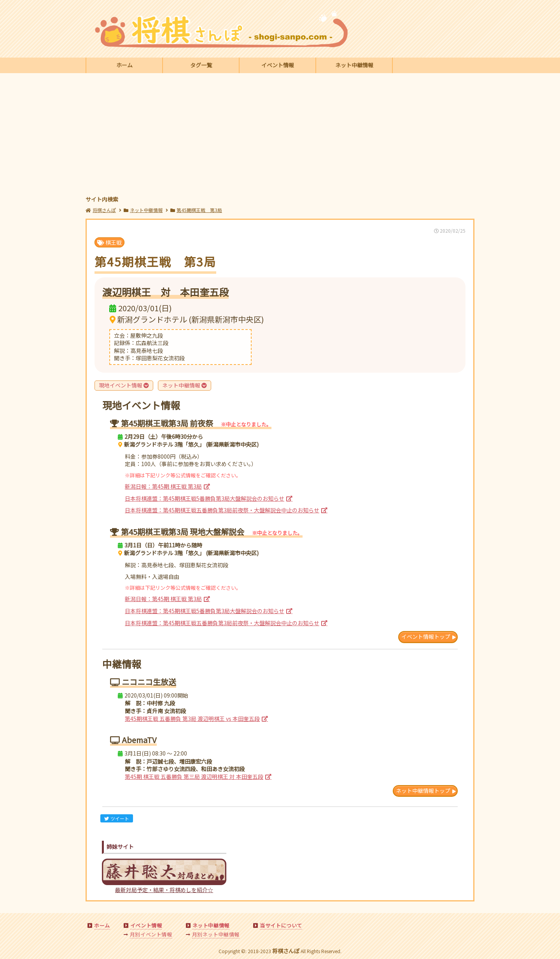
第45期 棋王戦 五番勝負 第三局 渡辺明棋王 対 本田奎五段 (194, 777)
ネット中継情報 (354, 65)
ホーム (124, 65)
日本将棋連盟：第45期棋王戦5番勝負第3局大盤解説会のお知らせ (205, 498)
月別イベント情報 (151, 934)
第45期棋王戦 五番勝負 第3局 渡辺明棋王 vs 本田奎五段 (192, 719)
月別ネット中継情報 (216, 934)
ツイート (117, 818)
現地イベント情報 (124, 385)
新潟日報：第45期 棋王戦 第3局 (163, 486)
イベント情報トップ (426, 636)
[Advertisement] (280, 135)
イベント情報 (278, 65)
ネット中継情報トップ (423, 791)
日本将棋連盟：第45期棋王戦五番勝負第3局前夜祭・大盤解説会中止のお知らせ (222, 510)
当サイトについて (281, 925)
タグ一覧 (201, 65)
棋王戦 (109, 242)
